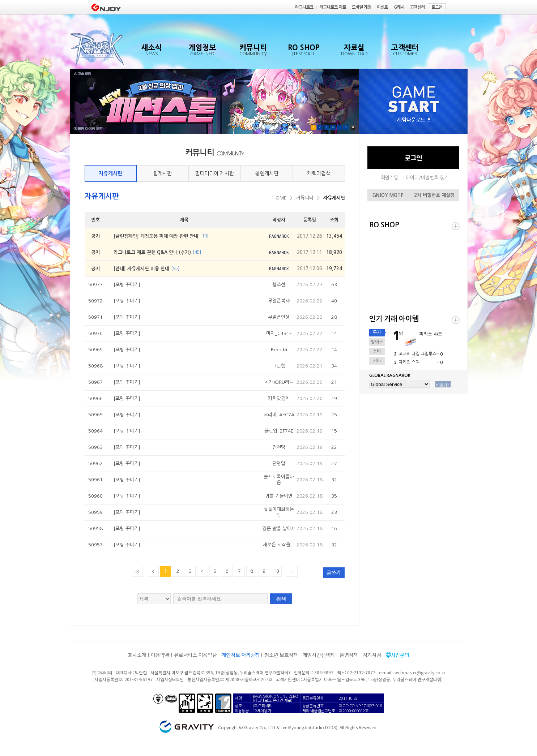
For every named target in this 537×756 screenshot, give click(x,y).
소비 (377, 351)
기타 (377, 361)
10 (276, 571)
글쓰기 (334, 573)
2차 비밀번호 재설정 (434, 195)
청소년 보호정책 (281, 655)
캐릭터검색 (319, 173)
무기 (377, 332)
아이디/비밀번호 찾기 (427, 178)
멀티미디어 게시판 (214, 173)
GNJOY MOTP (388, 195)
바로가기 (443, 385)
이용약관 (160, 655)
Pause (353, 127)
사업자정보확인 (170, 679)
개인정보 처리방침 (241, 655)
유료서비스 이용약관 (195, 655)
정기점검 (372, 655)
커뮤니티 (305, 198)
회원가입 (389, 178)
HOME (279, 198)
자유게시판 (110, 173)
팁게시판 (162, 173)
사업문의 (400, 655)
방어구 (377, 342)
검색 (281, 599)
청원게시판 (267, 173)
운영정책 (349, 655)
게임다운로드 (414, 120)
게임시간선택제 (319, 655)
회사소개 (137, 655)
